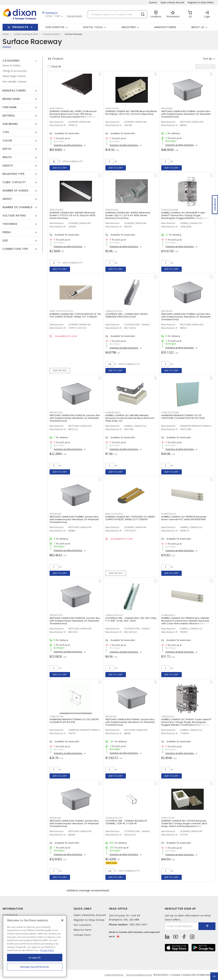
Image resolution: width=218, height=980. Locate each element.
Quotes (153, 2)
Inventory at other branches (68, 145)
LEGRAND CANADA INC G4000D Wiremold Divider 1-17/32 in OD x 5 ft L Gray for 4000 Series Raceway (72, 215)
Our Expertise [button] (55, 27)
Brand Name (11, 99)
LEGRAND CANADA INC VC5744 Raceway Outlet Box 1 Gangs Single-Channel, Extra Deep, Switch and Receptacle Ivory (184, 823)
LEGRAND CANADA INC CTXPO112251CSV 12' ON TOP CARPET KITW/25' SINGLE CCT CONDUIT (75, 315)
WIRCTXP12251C (114, 514)
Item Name (10, 107)
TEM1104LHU (168, 717)
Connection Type (15, 249)
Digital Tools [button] (93, 27)
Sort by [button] (208, 58)
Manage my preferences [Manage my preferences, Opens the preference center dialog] (35, 967)
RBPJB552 (167, 311)
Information (13, 909)
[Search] (118, 14)
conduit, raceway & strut (26, 34)
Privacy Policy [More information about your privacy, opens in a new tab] (47, 950)
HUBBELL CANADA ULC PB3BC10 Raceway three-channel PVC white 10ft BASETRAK (184, 518)
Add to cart (60, 168)
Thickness (10, 224)
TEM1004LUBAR (170, 210)
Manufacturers (165, 27)
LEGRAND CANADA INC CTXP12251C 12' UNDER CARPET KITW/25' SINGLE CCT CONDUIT (130, 518)
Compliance (10, 915)
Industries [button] (129, 27)
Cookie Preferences (114, 975)
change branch (75, 16)
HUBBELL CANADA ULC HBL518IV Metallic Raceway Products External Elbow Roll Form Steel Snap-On (130, 418)
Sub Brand (10, 124)
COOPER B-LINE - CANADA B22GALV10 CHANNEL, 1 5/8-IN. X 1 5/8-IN (126, 822)
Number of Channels (18, 207)
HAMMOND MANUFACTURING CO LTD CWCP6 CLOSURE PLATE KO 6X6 (74, 721)
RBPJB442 (111, 717)
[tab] (20, 61)
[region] (35, 946)
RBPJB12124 (56, 412)
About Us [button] (198, 27)
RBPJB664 (167, 108)
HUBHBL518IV (113, 412)
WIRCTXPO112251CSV (61, 311)
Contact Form (82, 935)
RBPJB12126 (56, 615)
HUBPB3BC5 (168, 615)
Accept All (35, 958)
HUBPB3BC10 (169, 514)
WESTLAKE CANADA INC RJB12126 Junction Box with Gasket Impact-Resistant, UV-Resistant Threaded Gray (75, 621)
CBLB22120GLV (114, 311)
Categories (11, 61)
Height (7, 199)
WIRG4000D (57, 210)
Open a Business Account (90, 915)
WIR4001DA (112, 210)
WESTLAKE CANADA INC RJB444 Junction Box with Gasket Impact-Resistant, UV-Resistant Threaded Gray (74, 823)
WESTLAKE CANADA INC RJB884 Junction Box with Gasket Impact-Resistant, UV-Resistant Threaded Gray (74, 519)
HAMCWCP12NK (170, 412)
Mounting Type (14, 174)
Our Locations (82, 925)
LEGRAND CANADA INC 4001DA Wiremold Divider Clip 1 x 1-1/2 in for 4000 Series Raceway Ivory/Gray (128, 215)
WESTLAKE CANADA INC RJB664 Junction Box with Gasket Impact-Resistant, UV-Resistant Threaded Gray (186, 114)
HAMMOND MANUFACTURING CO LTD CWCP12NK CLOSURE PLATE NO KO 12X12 (183, 417)
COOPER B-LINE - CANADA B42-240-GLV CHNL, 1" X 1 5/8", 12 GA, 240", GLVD (131, 619)
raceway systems (51, 34)
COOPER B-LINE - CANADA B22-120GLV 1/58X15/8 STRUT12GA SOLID (127, 315)
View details (60, 370)
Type (6, 132)
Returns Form (82, 930)
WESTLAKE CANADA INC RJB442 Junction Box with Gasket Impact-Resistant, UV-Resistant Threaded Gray (130, 722)
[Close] (62, 920)
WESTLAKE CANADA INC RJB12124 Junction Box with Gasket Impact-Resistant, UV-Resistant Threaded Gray (75, 418)
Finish (7, 232)
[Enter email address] (182, 926)
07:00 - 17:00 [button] (53, 16)
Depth (7, 149)
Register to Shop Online (201, 2)
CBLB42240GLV (114, 615)
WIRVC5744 (168, 818)
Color (7, 141)
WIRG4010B (112, 108)
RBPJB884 (55, 514)
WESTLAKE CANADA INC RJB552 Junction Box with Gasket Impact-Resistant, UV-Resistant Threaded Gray (186, 317)
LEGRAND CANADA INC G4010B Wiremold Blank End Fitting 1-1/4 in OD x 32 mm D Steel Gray (131, 113)
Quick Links (83, 909)
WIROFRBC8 (57, 108)
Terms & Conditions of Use (139, 975)
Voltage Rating (14, 216)
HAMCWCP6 (56, 717)
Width (7, 157)
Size (5, 241)
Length (8, 166)
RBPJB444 (55, 818)
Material (9, 116)
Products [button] (20, 27)
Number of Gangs (15, 191)
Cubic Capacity (14, 182)
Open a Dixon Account (172, 2)
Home (6, 34)
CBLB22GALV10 (114, 818)
